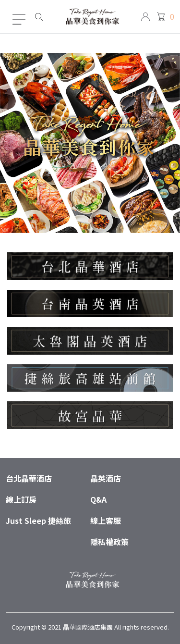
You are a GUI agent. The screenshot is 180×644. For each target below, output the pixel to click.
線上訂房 (21, 499)
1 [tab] (90, 222)
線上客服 (106, 520)
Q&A (98, 499)
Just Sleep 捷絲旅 (38, 520)
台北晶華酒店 (29, 478)
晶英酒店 (106, 478)
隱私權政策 (109, 542)
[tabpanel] (90, 143)
